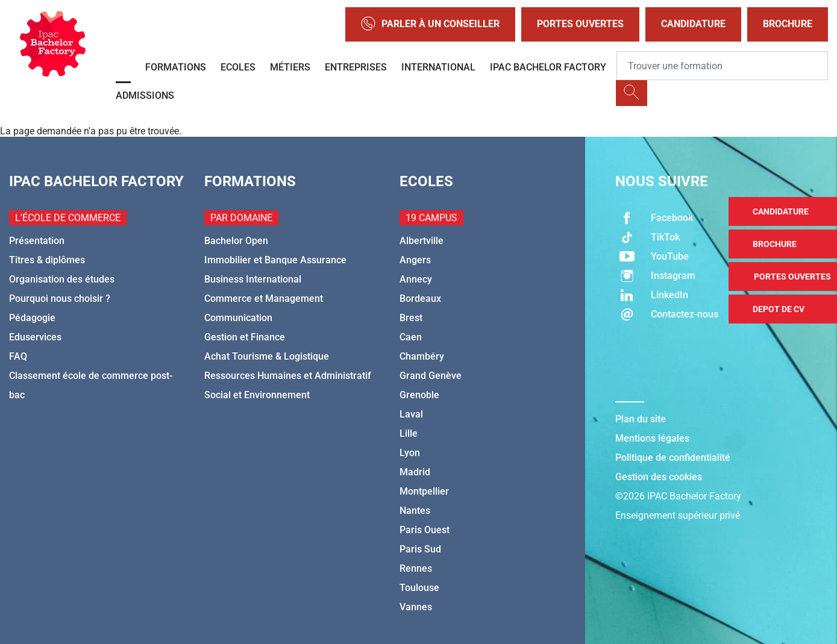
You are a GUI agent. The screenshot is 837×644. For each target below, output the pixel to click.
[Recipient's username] (722, 66)
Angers (415, 260)
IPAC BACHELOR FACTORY (548, 67)
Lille (409, 433)
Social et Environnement (257, 395)
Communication (238, 318)
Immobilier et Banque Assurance (275, 260)
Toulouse (419, 588)
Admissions (145, 95)
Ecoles (238, 67)
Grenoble (419, 395)
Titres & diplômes (47, 260)
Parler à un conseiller (430, 24)
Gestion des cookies (659, 477)
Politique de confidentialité (673, 458)
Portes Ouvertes (580, 24)
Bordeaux (420, 299)
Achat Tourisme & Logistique (267, 356)
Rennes (416, 568)
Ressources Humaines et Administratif (288, 376)
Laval (411, 414)
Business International (253, 279)
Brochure (788, 24)
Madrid (415, 472)
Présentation (37, 241)
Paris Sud (420, 549)
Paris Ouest (425, 530)
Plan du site (641, 419)
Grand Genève (431, 376)
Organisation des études (62, 279)
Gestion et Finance (245, 337)
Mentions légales (652, 438)
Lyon (410, 453)
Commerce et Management (264, 299)
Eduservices (35, 337)
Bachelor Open (236, 241)
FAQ (18, 356)
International (438, 67)
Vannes (416, 607)
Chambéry (422, 356)
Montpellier (424, 491)
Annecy (416, 279)
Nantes (415, 511)
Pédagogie (32, 318)
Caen (411, 337)
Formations (176, 67)
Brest (411, 318)
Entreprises (356, 67)
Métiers (290, 67)
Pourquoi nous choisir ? (60, 299)
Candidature (693, 24)
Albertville (422, 241)
